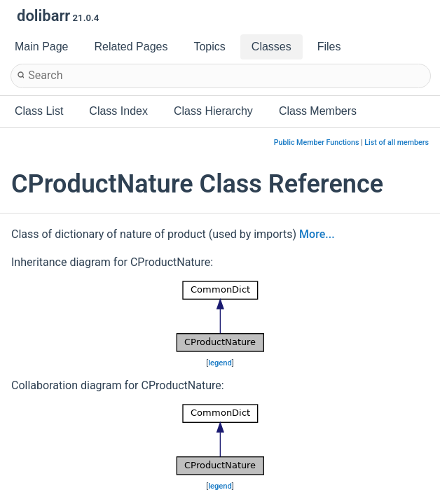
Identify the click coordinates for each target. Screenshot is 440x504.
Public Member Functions (317, 142)
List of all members (397, 142)
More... (317, 234)
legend (220, 363)
